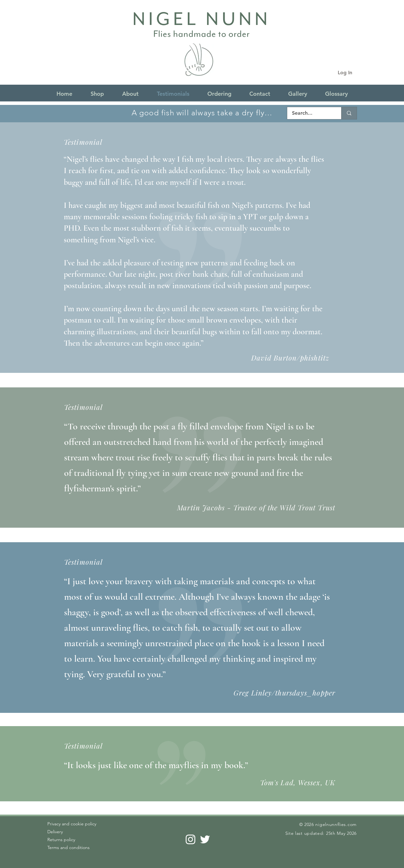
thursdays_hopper (305, 693)
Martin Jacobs (201, 507)
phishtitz (315, 358)
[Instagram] (190, 839)
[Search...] (310, 113)
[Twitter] (205, 839)
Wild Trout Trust (307, 507)
